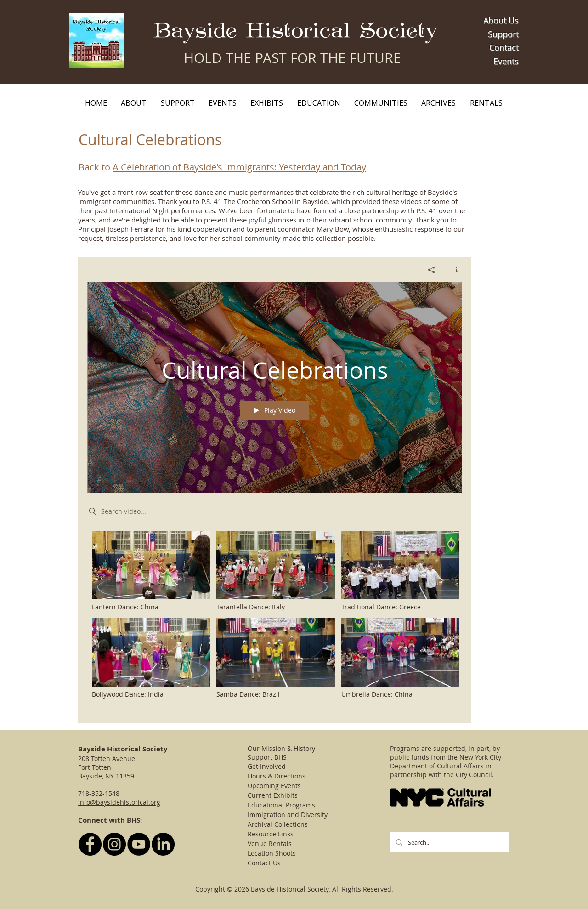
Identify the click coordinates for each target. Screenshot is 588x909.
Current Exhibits (273, 795)
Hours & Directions (277, 776)
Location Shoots (272, 853)
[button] (134, 103)
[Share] (432, 270)
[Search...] (449, 842)
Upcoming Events (274, 786)
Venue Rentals (270, 844)
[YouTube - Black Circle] (139, 844)
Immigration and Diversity (288, 815)
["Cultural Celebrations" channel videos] (275, 620)
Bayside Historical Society (296, 31)
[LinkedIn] (163, 844)
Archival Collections (278, 824)
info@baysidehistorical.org (119, 802)
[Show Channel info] (453, 270)
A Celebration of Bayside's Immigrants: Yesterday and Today (239, 167)
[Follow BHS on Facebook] (90, 844)
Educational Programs (281, 805)
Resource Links (271, 834)
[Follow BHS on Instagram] (114, 844)
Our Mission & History (281, 748)
